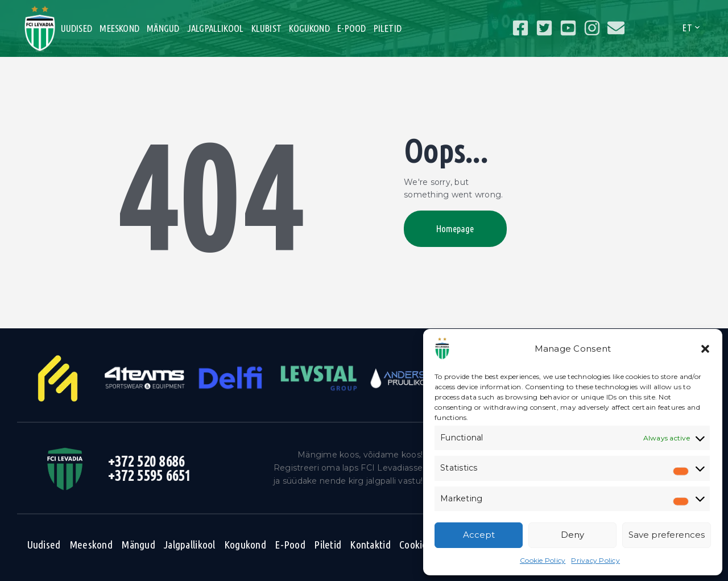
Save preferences (667, 535)
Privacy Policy (595, 560)
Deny (572, 535)
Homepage (456, 229)
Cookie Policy (543, 560)
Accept (479, 535)
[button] (705, 349)
